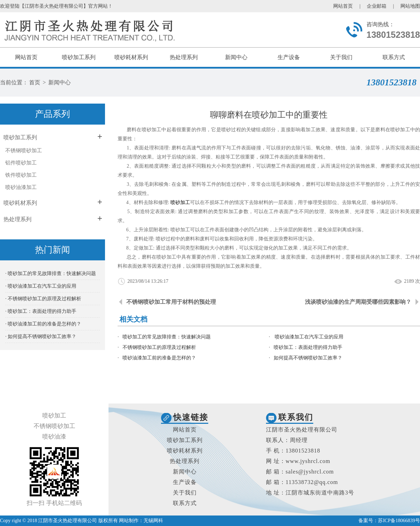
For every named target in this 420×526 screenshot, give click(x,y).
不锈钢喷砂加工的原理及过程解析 (159, 347)
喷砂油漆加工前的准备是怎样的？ (159, 358)
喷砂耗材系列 (131, 57)
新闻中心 (236, 57)
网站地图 (410, 6)
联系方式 (394, 57)
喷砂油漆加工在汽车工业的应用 (309, 337)
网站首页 (343, 6)
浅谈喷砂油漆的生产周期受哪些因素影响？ (358, 302)
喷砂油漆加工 (21, 187)
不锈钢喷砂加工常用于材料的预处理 (171, 302)
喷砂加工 (180, 202)
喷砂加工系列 (79, 57)
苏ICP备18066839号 (399, 521)
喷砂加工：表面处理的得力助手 (308, 347)
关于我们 (341, 57)
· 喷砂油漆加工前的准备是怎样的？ (43, 324)
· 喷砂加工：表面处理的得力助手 (41, 311)
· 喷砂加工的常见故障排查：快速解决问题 (51, 273)
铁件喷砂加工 (21, 175)
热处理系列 (184, 57)
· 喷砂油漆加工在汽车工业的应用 (41, 286)
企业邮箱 (377, 6)
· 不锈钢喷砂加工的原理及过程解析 (43, 299)
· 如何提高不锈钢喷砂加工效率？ (41, 336)
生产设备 (289, 57)
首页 (35, 82)
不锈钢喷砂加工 (24, 150)
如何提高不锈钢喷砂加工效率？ (308, 358)
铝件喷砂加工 (21, 163)
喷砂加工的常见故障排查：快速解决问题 (167, 337)
